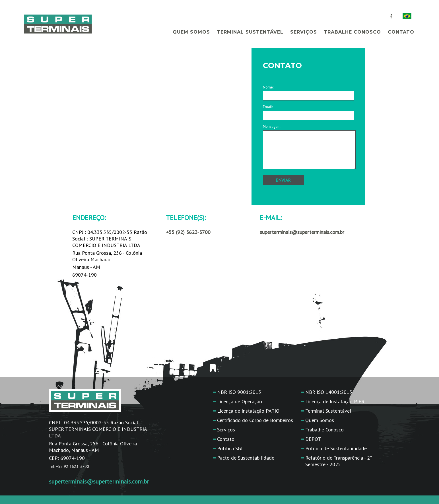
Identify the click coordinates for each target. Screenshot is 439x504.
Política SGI (230, 448)
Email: (308, 111)
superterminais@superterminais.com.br (99, 482)
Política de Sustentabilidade (336, 448)
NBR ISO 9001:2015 (239, 392)
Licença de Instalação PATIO (248, 411)
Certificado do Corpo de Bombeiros (255, 420)
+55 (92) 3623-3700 (188, 232)
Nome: (308, 91)
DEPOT (313, 439)
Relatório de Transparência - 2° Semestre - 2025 (339, 461)
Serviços (304, 32)
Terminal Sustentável (250, 32)
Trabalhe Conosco (352, 32)
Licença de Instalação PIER (335, 401)
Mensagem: (308, 147)
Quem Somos (191, 32)
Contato (401, 32)
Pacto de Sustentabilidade (246, 458)
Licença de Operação (240, 401)
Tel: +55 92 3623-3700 (69, 466)
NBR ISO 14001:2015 (329, 392)
